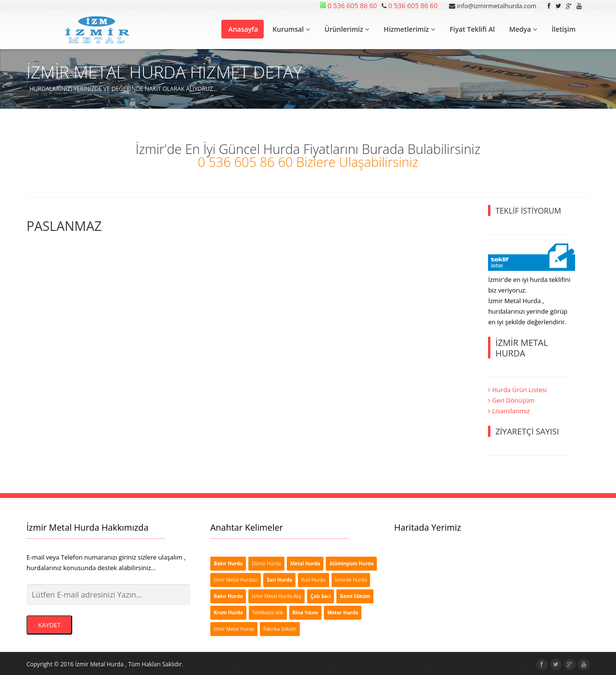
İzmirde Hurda (351, 580)
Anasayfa (243, 29)
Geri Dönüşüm (511, 400)
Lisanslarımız (509, 411)
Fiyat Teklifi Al (472, 29)
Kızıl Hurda (313, 580)
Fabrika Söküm (280, 629)
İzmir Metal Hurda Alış (276, 596)
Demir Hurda (266, 563)
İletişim (564, 29)
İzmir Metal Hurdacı (236, 580)
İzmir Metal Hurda (234, 629)
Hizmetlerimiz (409, 29)
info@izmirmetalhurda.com (493, 6)
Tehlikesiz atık (268, 612)
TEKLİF (528, 211)
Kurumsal (291, 29)
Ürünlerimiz (347, 29)
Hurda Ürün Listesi (517, 390)
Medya (523, 29)
